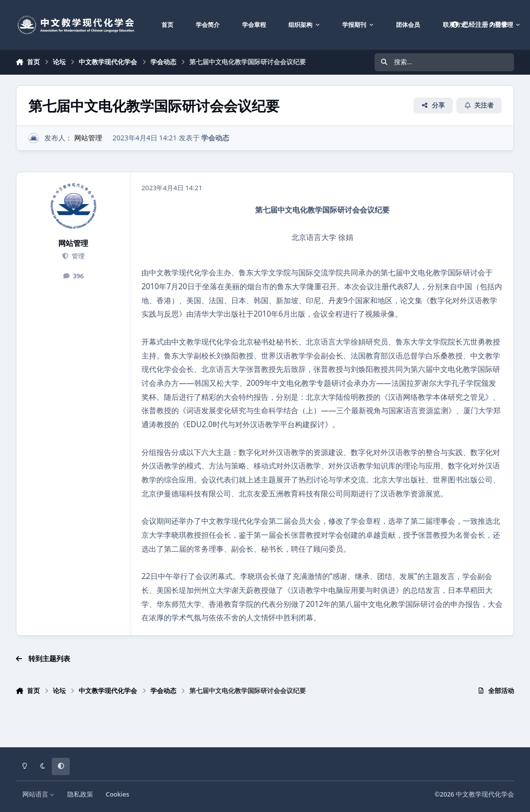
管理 (77, 256)
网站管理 (88, 138)
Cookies (117, 794)
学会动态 (215, 138)
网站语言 (39, 794)
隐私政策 (80, 794)
